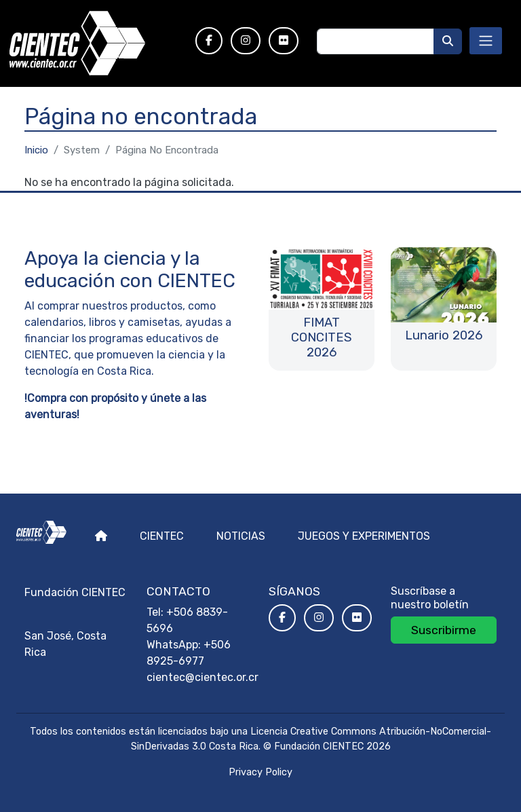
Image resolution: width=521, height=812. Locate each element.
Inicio (36, 150)
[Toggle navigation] (486, 41)
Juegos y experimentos (364, 536)
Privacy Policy (260, 772)
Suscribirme (444, 630)
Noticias (241, 536)
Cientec (162, 536)
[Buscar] (448, 41)
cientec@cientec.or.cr (202, 677)
